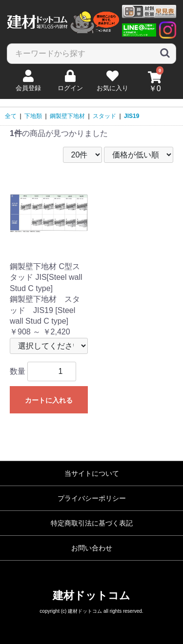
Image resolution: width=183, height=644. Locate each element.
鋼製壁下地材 (67, 116)
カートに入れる (49, 400)
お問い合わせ (92, 548)
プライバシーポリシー (92, 498)
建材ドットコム (91, 595)
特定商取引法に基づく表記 (92, 523)
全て (11, 116)
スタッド (104, 116)
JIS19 (132, 116)
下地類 (33, 116)
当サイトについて (92, 473)
